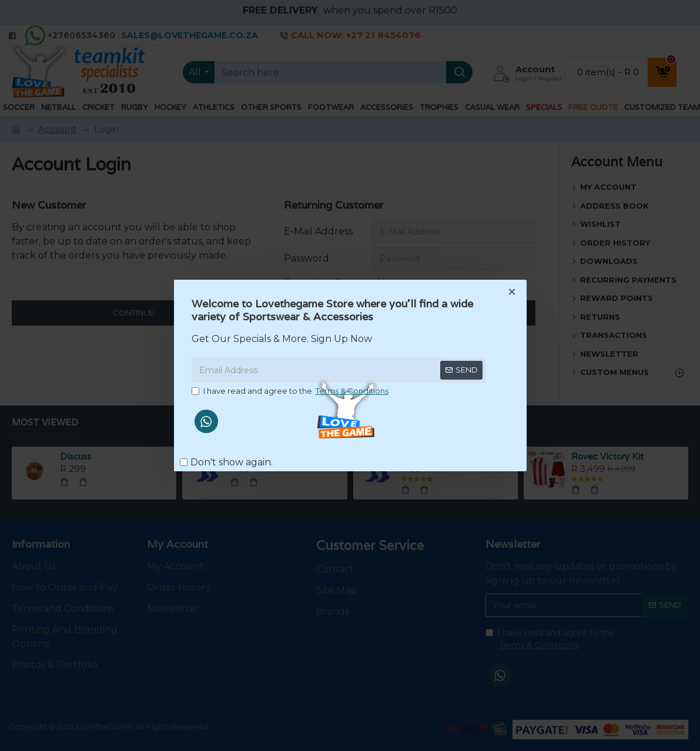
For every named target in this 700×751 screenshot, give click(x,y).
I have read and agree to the (291, 391)
